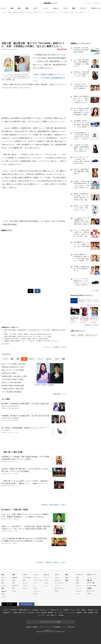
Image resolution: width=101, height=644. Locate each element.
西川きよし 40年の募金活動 (11, 382)
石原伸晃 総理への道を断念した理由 (14, 376)
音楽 (13, 583)
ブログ (78, 610)
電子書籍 (61, 615)
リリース (89, 578)
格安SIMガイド (8, 613)
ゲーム (35, 583)
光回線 (15, 613)
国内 (12, 8)
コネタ (46, 580)
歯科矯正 (91, 613)
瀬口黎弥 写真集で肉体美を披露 (13, 386)
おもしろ (56, 8)
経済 (3, 580)
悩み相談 (44, 613)
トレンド (46, 8)
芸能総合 (15, 578)
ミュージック (89, 301)
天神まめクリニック (56, 610)
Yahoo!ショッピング (91, 335)
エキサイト (97, 3)
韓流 (13, 588)
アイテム (72, 610)
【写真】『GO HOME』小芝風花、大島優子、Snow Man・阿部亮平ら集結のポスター (28, 334)
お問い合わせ (71, 627)
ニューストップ (88, 3)
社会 (3, 578)
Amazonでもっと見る (91, 325)
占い (56, 613)
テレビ (96, 301)
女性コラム (58, 580)
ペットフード (41, 615)
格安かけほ (22, 613)
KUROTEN (14, 610)
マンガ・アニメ (38, 580)
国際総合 (4, 591)
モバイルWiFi (30, 613)
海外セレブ (15, 586)
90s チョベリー (59, 588)
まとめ (3, 586)
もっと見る (95, 291)
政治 (3, 583)
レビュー (36, 578)
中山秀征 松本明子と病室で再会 (13, 389)
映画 (13, 580)
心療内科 (66, 610)
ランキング (83, 8)
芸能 (27, 8)
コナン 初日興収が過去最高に (12, 392)
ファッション (37, 591)
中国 (3, 594)
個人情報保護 (57, 627)
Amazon (73, 335)
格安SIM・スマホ (93, 610)
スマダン (57, 578)
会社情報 (29, 627)
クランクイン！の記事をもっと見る (55, 347)
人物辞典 (89, 588)
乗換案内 (79, 613)
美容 (96, 613)
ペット (46, 586)
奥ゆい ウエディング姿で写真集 (13, 370)
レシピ (67, 613)
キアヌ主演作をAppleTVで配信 (12, 379)
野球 (24, 580)
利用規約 (35, 627)
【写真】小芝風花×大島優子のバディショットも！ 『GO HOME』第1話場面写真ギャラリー (49, 78)
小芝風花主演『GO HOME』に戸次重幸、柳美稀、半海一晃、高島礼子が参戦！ (26, 339)
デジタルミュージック (81, 301)
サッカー (25, 583)
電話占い (84, 610)
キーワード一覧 (91, 586)
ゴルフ (25, 586)
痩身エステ (54, 615)
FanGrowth (36, 610)
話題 (67, 580)
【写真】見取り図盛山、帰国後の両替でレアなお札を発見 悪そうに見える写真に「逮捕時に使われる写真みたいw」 (34, 331)
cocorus (38, 613)
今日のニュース (96, 8)
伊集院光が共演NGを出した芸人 (13, 367)
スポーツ (36, 8)
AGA (48, 615)
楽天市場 (81, 335)
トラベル (57, 586)
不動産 (85, 613)
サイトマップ (90, 591)
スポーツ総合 (27, 578)
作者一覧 (89, 580)
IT (34, 586)
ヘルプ (88, 594)
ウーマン (61, 613)
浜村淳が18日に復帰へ (9, 373)
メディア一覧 (90, 583)
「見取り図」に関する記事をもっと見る (53, 505)
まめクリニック (45, 610)
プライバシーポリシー (45, 627)
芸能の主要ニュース (60, 394)
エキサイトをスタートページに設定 (50, 622)
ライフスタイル (59, 583)
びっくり (47, 578)
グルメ (35, 588)
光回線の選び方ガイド (25, 610)
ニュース (3, 8)
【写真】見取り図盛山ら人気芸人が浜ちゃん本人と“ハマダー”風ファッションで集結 (27, 337)
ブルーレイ (74, 301)
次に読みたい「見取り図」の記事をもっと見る (51, 562)
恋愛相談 (50, 613)
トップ (5, 359)
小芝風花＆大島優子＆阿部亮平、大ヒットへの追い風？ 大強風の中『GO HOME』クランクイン (31, 341)
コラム (65, 8)
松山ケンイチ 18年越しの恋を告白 (14, 364)
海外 (19, 8)
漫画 (74, 8)
